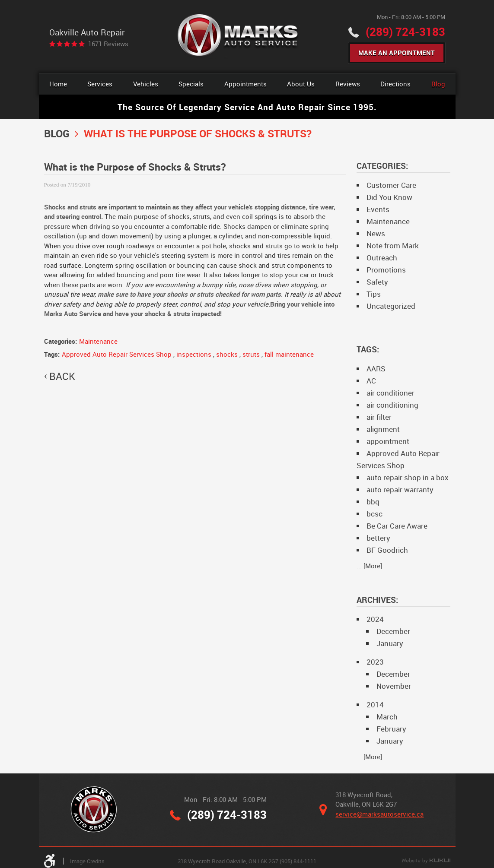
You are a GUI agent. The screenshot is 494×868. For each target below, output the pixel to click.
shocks (227, 354)
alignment (383, 429)
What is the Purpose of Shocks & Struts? (198, 133)
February (391, 729)
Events (378, 209)
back (62, 377)
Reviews (348, 84)
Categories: (382, 166)
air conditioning (392, 405)
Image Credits (87, 861)
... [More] (369, 566)
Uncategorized (391, 306)
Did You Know (389, 197)
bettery (378, 538)
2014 (375, 705)
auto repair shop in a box (408, 477)
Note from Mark (393, 246)
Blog (438, 84)
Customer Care (391, 185)
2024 (375, 619)
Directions (395, 84)
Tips (374, 294)
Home (58, 84)
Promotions (386, 270)
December (393, 631)
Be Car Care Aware (397, 526)
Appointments (245, 84)
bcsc (374, 514)
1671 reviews (108, 44)
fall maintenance (289, 354)
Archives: (377, 600)
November (394, 686)
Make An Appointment (397, 53)
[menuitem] (58, 84)
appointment (388, 441)
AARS (376, 369)
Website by (426, 861)
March (387, 717)
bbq (373, 502)
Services (100, 84)
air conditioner (390, 393)
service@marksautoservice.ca (379, 814)
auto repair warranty (400, 489)
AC (371, 381)
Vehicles (146, 84)
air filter (379, 417)
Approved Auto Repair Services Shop (117, 354)
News (376, 233)
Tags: (368, 349)
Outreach (382, 258)
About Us (301, 84)
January (390, 643)
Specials (191, 84)
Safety (377, 282)
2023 (375, 662)
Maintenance (98, 341)
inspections (194, 354)
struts (251, 354)
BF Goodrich (387, 550)
